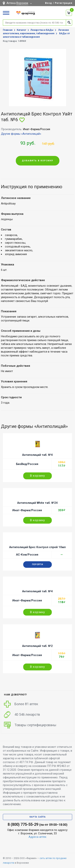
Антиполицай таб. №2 (37, 646)
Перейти (37, 564)
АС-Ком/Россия (27, 555)
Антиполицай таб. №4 (37, 455)
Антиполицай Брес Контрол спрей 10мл (37, 547)
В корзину (37, 476)
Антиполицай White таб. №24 (37, 503)
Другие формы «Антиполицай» (21, 134)
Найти (69, 22)
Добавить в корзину (38, 161)
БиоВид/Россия (27, 464)
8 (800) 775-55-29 (23, 824)
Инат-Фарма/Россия (27, 510)
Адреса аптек (37, 837)
